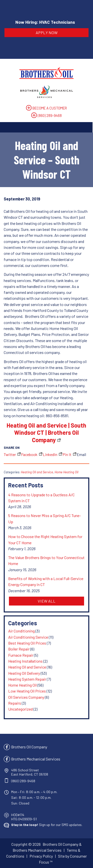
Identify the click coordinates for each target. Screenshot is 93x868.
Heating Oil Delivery (24, 673)
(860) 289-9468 (50, 115)
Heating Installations (25, 661)
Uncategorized (20, 709)
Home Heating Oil (66, 472)
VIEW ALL (47, 601)
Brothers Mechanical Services (36, 759)
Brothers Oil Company (29, 747)
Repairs (15, 703)
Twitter (10, 454)
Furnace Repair (21, 655)
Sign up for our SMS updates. (47, 825)
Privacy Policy (41, 856)
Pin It (67, 454)
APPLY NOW (47, 33)
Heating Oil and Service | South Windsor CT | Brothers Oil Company (46, 433)
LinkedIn (50, 454)
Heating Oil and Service (37, 472)
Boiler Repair (19, 649)
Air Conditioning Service (28, 637)
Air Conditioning (21, 631)
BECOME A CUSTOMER (50, 108)
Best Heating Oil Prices (27, 643)
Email (81, 454)
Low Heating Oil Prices (27, 691)
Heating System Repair (27, 679)
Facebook (29, 454)
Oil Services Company (26, 697)
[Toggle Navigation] (46, 127)
